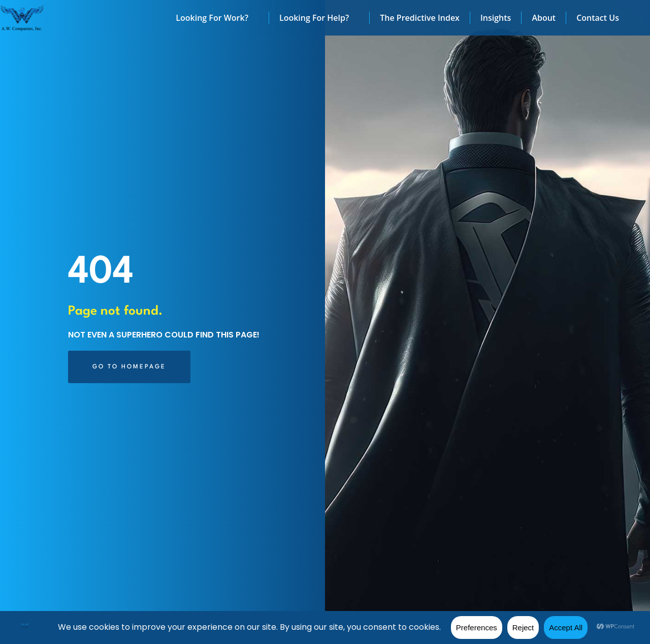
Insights (496, 18)
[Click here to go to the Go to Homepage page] (129, 367)
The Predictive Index (420, 18)
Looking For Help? (319, 18)
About (544, 18)
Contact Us (598, 18)
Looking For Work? (217, 18)
